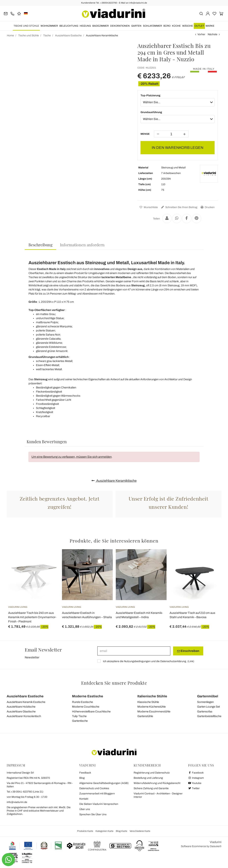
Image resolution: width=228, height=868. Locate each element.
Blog (82, 778)
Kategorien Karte (104, 831)
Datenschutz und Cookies (94, 788)
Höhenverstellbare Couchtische (91, 712)
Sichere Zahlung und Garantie (151, 788)
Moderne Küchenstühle (152, 707)
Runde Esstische (82, 702)
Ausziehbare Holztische (21, 707)
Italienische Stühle (152, 696)
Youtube (195, 783)
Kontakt (84, 799)
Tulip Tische (79, 716)
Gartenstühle (145, 716)
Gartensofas (205, 712)
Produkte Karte (85, 831)
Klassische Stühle (148, 702)
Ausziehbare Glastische (21, 712)
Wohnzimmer (49, 26)
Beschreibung (40, 245)
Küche (176, 26)
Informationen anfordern (82, 245)
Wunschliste (148, 207)
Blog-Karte (121, 831)
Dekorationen (120, 26)
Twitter (194, 788)
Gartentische (80, 721)
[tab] (40, 245)
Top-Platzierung (150, 95)
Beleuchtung (69, 26)
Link (191, 661)
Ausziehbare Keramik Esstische (26, 702)
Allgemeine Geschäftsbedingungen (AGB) (104, 783)
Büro (167, 26)
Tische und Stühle (26, 26)
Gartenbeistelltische (209, 716)
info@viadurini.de (17, 802)
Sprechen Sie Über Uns (93, 814)
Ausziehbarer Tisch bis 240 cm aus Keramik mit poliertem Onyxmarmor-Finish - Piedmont (32, 617)
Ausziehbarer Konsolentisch (24, 716)
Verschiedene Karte (140, 831)
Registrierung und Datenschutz (152, 773)
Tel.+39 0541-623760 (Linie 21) (25, 792)
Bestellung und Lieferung (148, 778)
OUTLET (199, 26)
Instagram (196, 778)
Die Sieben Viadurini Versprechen (99, 804)
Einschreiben (188, 651)
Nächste (213, 34)
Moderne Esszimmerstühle (154, 712)
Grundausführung (151, 112)
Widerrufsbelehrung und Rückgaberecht (157, 783)
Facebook (196, 773)
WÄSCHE (188, 26)
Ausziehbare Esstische (25, 696)
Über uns (85, 809)
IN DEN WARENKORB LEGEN (178, 148)
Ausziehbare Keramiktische (114, 481)
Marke (210, 26)
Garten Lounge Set (208, 707)
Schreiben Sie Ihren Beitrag (179, 207)
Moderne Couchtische (86, 707)
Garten (136, 26)
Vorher (201, 34)
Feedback (85, 773)
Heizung (85, 26)
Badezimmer (101, 26)
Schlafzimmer (152, 26)
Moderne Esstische (88, 696)
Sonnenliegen (205, 702)
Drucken (207, 207)
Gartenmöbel (208, 696)
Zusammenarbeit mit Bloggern (97, 794)
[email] (134, 651)
